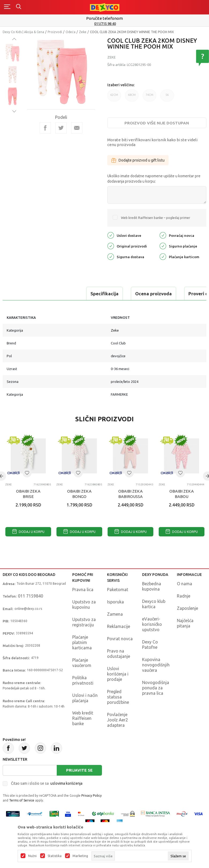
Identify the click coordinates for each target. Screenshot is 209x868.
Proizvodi (55, 32)
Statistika (55, 856)
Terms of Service (22, 800)
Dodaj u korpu (28, 532)
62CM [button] (114, 97)
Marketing (80, 856)
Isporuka (115, 602)
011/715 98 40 (105, 23)
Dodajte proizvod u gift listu (138, 160)
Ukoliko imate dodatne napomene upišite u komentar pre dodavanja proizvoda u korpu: (154, 179)
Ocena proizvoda (74, 294)
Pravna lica (83, 590)
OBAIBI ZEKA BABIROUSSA (130, 494)
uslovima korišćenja (66, 783)
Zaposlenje (187, 608)
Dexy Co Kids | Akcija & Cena (23, 32)
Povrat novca (120, 639)
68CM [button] (132, 97)
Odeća (71, 32)
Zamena (115, 614)
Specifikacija (25, 294)
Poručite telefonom (104, 18)
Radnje (184, 596)
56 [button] (167, 97)
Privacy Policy (92, 796)
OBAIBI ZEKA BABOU (182, 494)
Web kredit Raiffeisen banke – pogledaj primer (156, 218)
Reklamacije (119, 626)
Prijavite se (79, 770)
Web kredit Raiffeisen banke (83, 718)
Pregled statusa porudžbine (118, 697)
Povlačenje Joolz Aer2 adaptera (117, 720)
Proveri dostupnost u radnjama (142, 294)
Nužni (32, 856)
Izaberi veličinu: (121, 85)
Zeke (83, 32)
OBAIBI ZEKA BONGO (79, 494)
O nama (185, 584)
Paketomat (118, 590)
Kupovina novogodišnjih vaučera (156, 665)
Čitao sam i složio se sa (47, 783)
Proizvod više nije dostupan (157, 123)
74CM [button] (149, 97)
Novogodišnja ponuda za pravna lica (156, 688)
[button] (27, 473)
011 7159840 (31, 596)
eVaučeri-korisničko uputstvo (152, 624)
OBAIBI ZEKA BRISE (28, 494)
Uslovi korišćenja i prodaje (118, 674)
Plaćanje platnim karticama (82, 642)
